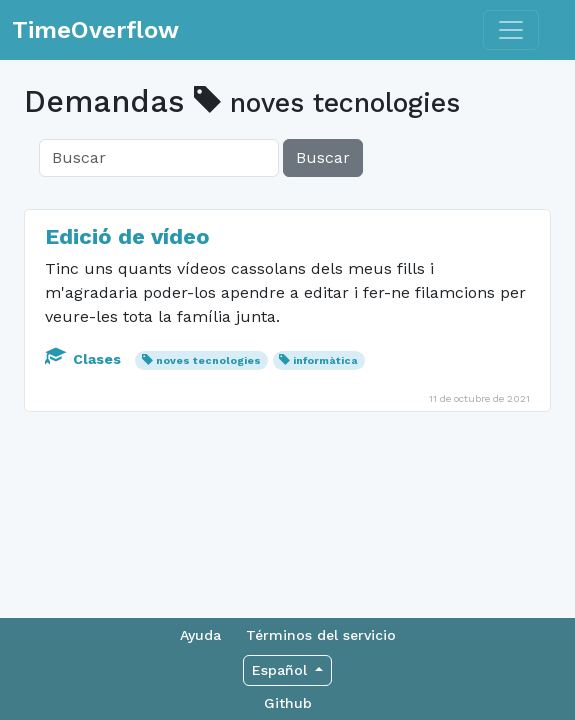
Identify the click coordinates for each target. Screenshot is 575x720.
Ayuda (200, 635)
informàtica (325, 360)
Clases (85, 359)
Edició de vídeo (127, 236)
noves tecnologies (208, 360)
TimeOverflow (95, 30)
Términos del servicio (321, 635)
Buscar (323, 157)
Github (288, 703)
